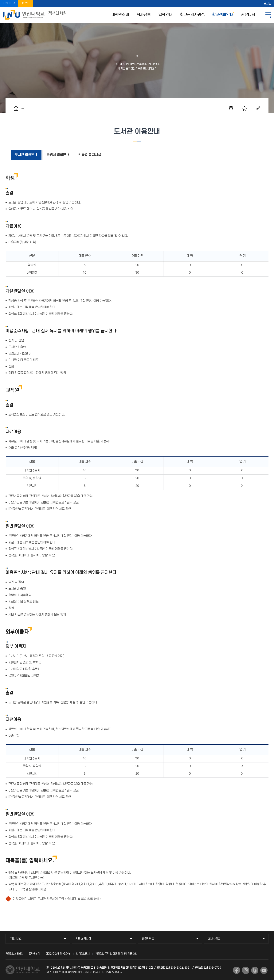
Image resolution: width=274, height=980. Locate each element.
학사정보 (144, 15)
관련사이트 (148, 939)
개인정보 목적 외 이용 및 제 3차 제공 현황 (116, 954)
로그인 (267, 3)
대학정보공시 (83, 954)
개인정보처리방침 (14, 954)
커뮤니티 (248, 15)
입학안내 (25, 3)
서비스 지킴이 (83, 939)
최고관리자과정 (192, 15)
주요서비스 (16, 939)
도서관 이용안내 (26, 155)
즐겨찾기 (245, 108)
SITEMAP (268, 15)
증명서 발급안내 (58, 155)
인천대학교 (9, 3)
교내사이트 (214, 939)
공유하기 (258, 108)
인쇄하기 (231, 108)
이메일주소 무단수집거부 (58, 954)
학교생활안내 (223, 15)
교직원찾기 (34, 954)
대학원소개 (120, 15)
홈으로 (16, 108)
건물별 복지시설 (90, 155)
